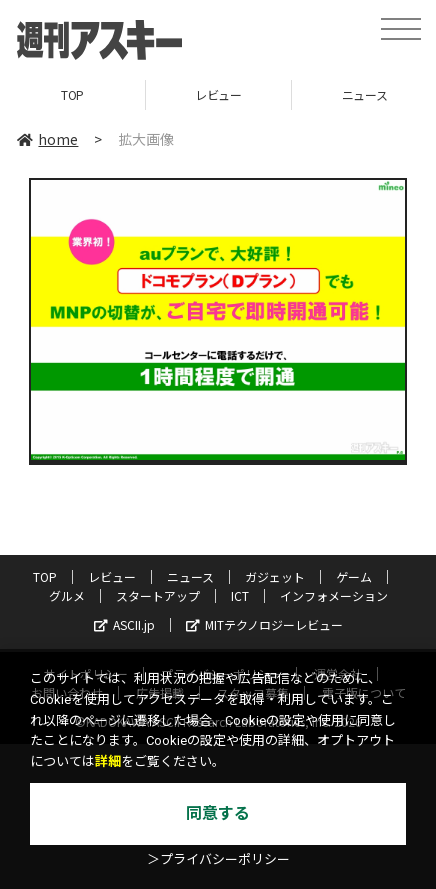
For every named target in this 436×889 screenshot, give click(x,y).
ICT (240, 595)
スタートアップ (158, 595)
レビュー (218, 94)
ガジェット (275, 576)
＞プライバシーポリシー (218, 859)
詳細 (108, 761)
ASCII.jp (124, 624)
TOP (72, 94)
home (47, 139)
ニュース (190, 576)
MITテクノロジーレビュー (264, 624)
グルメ (67, 595)
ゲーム (354, 576)
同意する (218, 813)
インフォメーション (334, 595)
